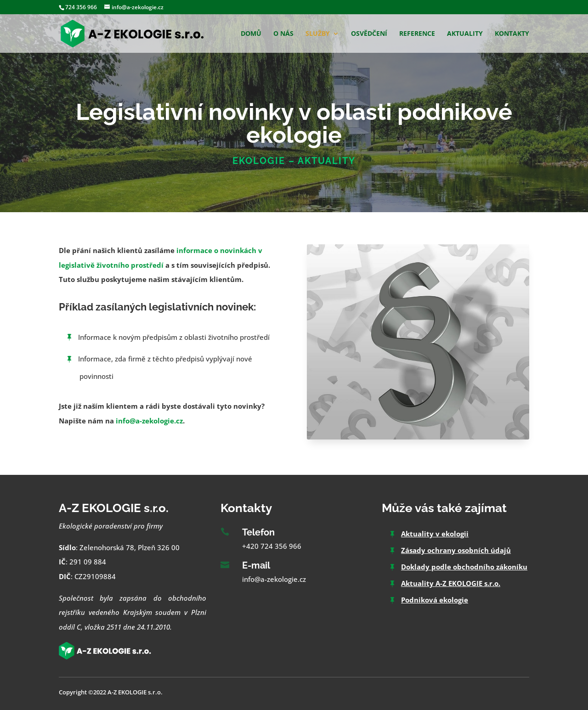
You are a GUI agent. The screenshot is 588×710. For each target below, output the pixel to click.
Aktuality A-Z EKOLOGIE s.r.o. (451, 583)
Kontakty (512, 34)
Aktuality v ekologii (435, 534)
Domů (251, 34)
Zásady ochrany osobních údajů (456, 550)
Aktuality (465, 34)
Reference (417, 34)
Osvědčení (369, 34)
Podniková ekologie (435, 600)
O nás (283, 34)
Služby (318, 34)
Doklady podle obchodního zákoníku (464, 567)
